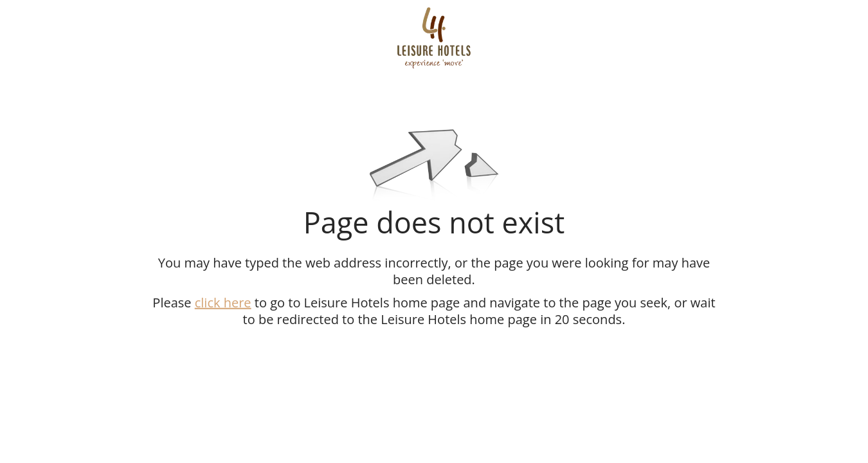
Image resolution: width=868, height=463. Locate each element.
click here (223, 302)
